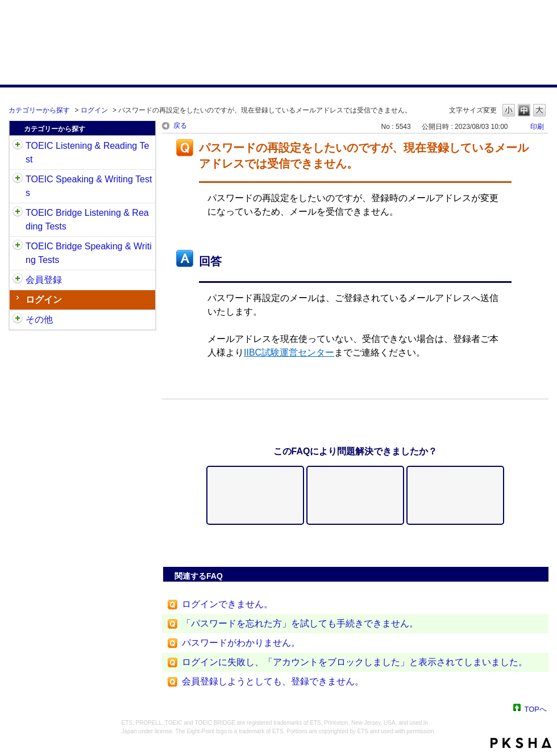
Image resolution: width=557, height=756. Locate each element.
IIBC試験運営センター (289, 352)
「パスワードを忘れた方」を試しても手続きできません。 (300, 623)
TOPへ (536, 709)
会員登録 (44, 280)
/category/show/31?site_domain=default (18, 146)
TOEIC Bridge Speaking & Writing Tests (89, 253)
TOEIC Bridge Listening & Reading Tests (87, 220)
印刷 (537, 127)
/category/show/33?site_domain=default (18, 213)
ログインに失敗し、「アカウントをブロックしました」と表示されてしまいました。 (355, 662)
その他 (39, 319)
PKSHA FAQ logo (521, 743)
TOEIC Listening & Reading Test (87, 153)
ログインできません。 (227, 604)
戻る (180, 126)
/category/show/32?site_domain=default (18, 179)
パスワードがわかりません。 (241, 643)
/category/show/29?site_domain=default (18, 280)
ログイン (94, 110)
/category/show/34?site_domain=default (18, 247)
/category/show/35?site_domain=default (18, 320)
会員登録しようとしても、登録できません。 (273, 681)
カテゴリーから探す (39, 110)
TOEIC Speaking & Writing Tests (89, 186)
